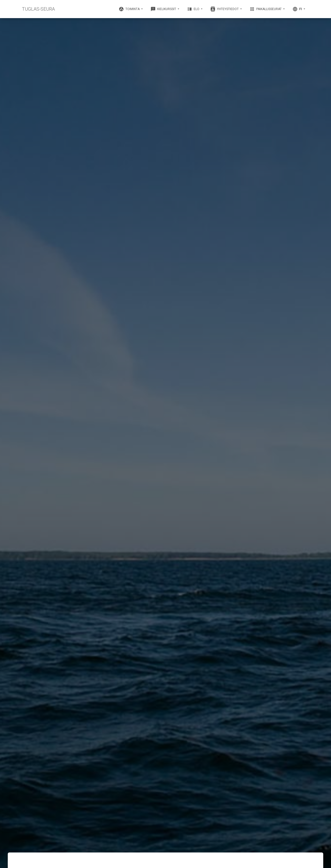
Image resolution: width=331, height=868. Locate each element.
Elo (194, 9)
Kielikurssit (164, 9)
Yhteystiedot (225, 9)
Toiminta (130, 9)
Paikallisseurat (266, 9)
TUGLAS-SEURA (38, 9)
